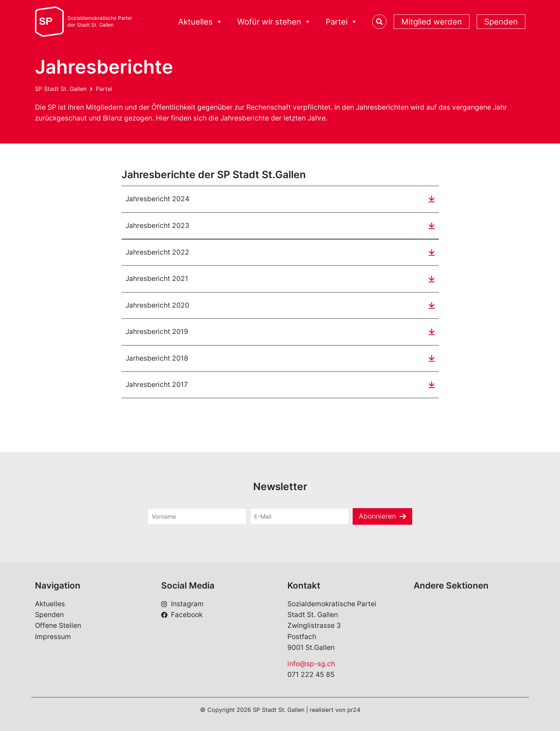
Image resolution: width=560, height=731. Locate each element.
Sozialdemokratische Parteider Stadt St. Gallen (100, 21)
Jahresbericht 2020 (157, 305)
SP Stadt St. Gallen (61, 89)
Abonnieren (377, 516)
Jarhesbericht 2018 (157, 358)
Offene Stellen (58, 626)
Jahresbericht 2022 (157, 252)
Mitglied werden (432, 22)
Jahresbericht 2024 (157, 199)
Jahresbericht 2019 (157, 332)
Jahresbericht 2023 (157, 226)
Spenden (501, 22)
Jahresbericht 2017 (157, 385)
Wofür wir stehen (274, 22)
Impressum (53, 637)
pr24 (354, 710)
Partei (342, 22)
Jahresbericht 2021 (157, 279)
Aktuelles (200, 22)
